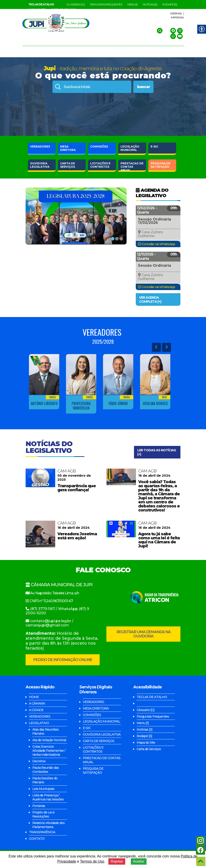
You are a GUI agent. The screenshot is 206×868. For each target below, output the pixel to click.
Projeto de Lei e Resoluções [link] (43, 814)
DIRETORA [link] (68, 148)
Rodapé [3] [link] (170, 4)
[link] (41, 4)
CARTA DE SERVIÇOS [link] (99, 741)
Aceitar (139, 861)
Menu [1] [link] (132, 4)
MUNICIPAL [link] (130, 148)
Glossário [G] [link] (75, 4)
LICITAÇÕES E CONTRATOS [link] (93, 749)
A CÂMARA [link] (37, 703)
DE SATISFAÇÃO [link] (160, 165)
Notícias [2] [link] (150, 4)
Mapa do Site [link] (146, 742)
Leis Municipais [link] (43, 789)
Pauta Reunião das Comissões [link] (46, 770)
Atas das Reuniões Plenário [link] (45, 731)
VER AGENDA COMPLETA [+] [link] (150, 300)
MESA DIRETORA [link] (96, 708)
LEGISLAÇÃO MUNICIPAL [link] (101, 721)
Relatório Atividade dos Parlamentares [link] (48, 825)
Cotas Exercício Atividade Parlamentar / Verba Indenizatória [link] (49, 751)
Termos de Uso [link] (92, 861)
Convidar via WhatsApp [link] (158, 244)
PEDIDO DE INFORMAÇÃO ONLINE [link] (63, 660)
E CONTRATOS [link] (100, 165)
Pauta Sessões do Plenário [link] (45, 780)
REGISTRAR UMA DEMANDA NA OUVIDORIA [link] (144, 634)
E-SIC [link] (154, 147)
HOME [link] (34, 697)
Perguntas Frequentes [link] (106, 4)
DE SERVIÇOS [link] (68, 165)
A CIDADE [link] (36, 710)
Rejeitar (117, 861)
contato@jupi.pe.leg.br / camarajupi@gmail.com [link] (49, 623)
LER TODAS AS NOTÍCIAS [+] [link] (157, 452)
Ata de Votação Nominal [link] (49, 740)
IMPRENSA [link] (177, 17)
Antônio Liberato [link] (44, 403)
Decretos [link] (39, 761)
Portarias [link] (39, 806)
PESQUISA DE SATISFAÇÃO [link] (93, 771)
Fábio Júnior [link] (118, 403)
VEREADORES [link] (40, 147)
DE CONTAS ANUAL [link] (132, 166)
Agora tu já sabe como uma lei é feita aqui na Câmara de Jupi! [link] (159, 540)
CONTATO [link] (37, 839)
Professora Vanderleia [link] (81, 406)
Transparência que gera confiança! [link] (77, 488)
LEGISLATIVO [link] (39, 723)
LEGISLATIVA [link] (40, 165)
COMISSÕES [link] (99, 147)
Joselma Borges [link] (155, 403)
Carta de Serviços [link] (149, 749)
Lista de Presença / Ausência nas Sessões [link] (48, 797)
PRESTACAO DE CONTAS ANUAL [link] (102, 760)
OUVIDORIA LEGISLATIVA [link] (102, 734)
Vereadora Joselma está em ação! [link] (77, 536)
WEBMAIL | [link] (177, 13)
